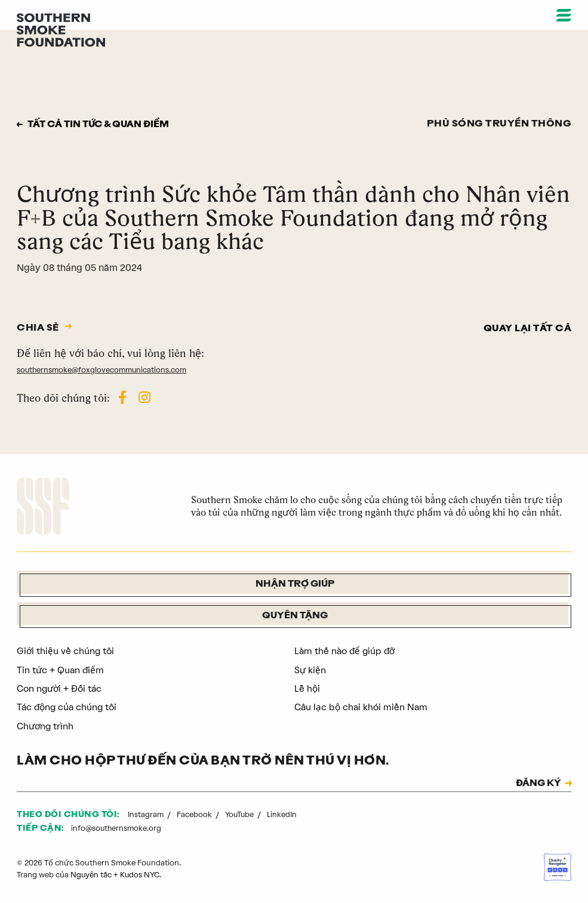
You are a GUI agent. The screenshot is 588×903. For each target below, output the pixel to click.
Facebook (195, 814)
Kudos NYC (141, 875)
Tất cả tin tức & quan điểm (101, 125)
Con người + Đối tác (61, 688)
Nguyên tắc (91, 875)
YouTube (241, 814)
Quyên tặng (295, 616)
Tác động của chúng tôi (68, 707)
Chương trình (46, 725)
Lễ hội (307, 688)
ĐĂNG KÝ (537, 784)
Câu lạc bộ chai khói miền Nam (362, 707)
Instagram (147, 814)
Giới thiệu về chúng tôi (66, 651)
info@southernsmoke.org (117, 828)
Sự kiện (310, 670)
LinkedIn (283, 814)
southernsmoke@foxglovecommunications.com (103, 369)
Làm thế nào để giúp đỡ (347, 651)
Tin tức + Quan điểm (61, 670)
